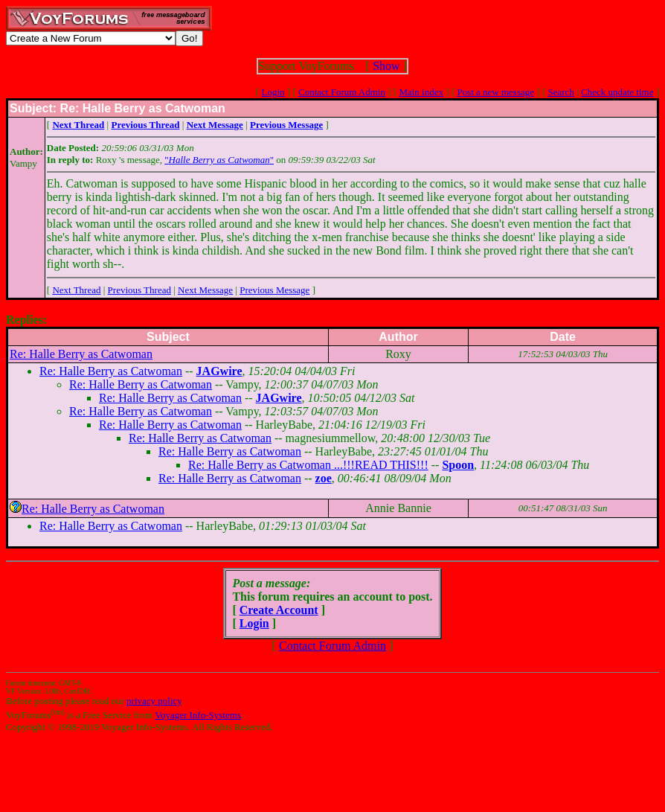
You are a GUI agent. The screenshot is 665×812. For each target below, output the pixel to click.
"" (219, 160)
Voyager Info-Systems (198, 715)
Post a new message (495, 92)
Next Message (205, 290)
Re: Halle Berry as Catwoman (81, 354)
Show (386, 66)
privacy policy (154, 701)
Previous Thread (139, 290)
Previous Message (274, 290)
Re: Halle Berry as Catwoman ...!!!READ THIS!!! (308, 465)
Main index (421, 92)
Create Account (279, 610)
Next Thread (76, 290)
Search (560, 92)
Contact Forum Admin (342, 92)
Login (273, 92)
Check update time (617, 92)
